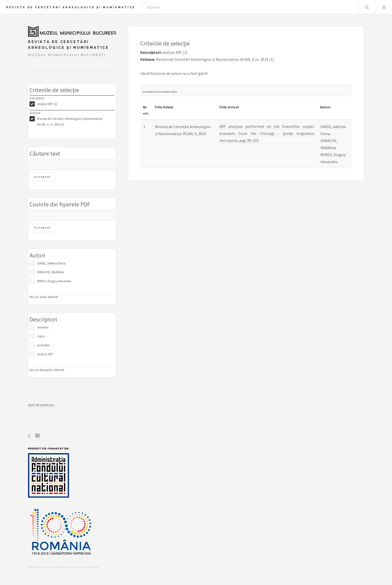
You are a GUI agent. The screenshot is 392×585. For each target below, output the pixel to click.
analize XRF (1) (47, 104)
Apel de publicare (41, 405)
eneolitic (43, 327)
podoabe (43, 345)
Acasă (154, 8)
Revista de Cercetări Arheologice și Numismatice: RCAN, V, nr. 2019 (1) (70, 122)
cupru (41, 336)
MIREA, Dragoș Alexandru (54, 281)
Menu (384, 7)
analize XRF (45, 354)
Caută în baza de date (367, 7)
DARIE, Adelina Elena (51, 263)
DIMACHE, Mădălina (51, 272)
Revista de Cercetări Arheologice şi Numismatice (71, 7)
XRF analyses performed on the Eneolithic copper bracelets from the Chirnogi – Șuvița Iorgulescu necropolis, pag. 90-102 (267, 133)
